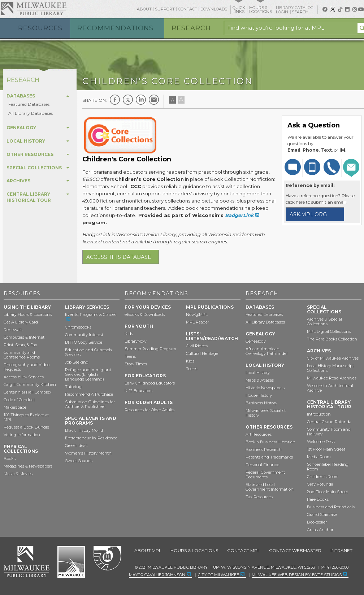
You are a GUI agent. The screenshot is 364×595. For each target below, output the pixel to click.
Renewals (13, 330)
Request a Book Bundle (26, 427)
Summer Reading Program (150, 349)
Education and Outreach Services (88, 352)
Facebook (115, 100)
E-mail (154, 100)
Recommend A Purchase (89, 394)
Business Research (264, 449)
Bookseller (317, 522)
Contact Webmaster (295, 550)
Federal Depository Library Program (107, 559)
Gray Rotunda (320, 484)
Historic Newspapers (265, 388)
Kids (129, 334)
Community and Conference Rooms (22, 355)
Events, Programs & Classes (91, 314)
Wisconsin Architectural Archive (330, 388)
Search (301, 12)
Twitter (128, 100)
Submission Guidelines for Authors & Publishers (90, 404)
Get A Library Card (21, 322)
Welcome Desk (321, 442)
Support (165, 9)
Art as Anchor (320, 530)
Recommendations (115, 28)
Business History (261, 403)
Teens (130, 356)
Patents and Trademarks (269, 457)
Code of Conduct (19, 400)
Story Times (136, 364)
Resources (40, 28)
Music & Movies (18, 474)
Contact (188, 9)
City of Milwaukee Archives (333, 358)
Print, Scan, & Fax (20, 345)
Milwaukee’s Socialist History (266, 413)
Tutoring (73, 387)
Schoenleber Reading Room (328, 467)
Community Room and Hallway (329, 432)
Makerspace (15, 407)
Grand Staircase (322, 514)
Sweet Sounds (79, 461)
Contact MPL (244, 550)
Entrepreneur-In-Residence (91, 438)
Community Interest (84, 335)
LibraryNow (136, 341)
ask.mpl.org (308, 214)
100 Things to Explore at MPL (26, 417)
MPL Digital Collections (329, 331)
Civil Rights (197, 346)
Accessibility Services (24, 377)
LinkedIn (141, 100)
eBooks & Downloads (145, 314)
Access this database (119, 257)
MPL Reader (198, 322)
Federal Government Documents (265, 475)
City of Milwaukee (71, 562)
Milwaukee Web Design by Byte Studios (297, 575)
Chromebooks (78, 327)
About (144, 9)
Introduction (319, 414)
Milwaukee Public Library (34, 8)
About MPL (148, 550)
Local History (258, 373)
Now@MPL (197, 314)
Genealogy (256, 341)
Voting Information (22, 435)
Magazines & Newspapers (28, 466)
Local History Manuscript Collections (330, 368)
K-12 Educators (138, 391)
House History (259, 395)
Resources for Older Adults (149, 410)
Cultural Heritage (202, 353)
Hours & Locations (194, 550)
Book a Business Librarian (270, 442)
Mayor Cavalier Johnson (157, 575)
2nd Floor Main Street (328, 492)
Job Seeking (77, 362)
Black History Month (85, 430)
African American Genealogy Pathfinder (267, 351)
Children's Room (323, 477)
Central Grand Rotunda (329, 422)
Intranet (341, 550)
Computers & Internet (24, 337)
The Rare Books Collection (332, 339)
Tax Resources (259, 497)
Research (191, 28)
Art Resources (259, 434)
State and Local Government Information (270, 487)
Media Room (319, 457)
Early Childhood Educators (150, 383)
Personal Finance (262, 465)
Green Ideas (76, 446)
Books (10, 459)
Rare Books (318, 499)
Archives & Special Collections (324, 322)
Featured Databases (29, 104)
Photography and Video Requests (27, 367)
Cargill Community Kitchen (30, 385)
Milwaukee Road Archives (332, 378)
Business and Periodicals (331, 507)
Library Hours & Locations (28, 314)
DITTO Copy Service (84, 342)
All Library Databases (31, 113)
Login (283, 12)
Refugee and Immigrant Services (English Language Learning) (88, 374)
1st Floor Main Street (326, 449)
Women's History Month (88, 453)
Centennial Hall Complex (27, 392)
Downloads (214, 9)
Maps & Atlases (260, 380)
